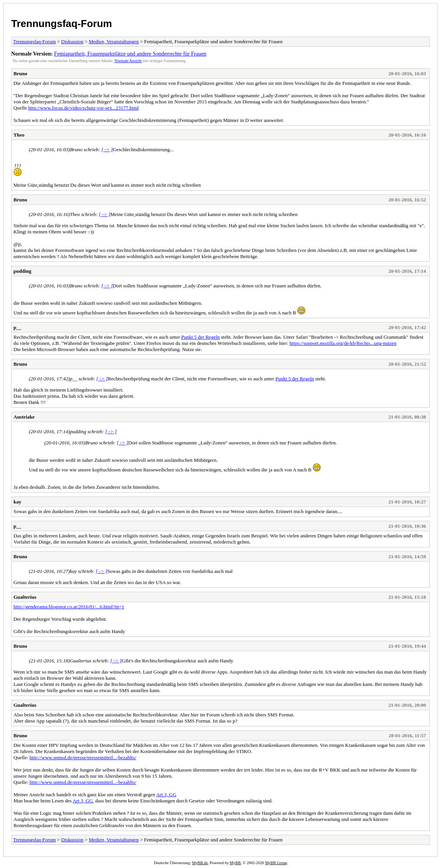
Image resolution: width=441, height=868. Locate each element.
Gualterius (25, 597)
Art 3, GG (166, 795)
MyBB (235, 863)
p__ (17, 327)
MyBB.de (200, 863)
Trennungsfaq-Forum (61, 24)
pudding (22, 271)
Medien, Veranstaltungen (114, 41)
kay (17, 502)
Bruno (20, 73)
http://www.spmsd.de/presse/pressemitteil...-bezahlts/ (83, 757)
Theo (19, 135)
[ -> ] (107, 149)
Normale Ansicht (128, 61)
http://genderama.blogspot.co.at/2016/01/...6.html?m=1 (69, 607)
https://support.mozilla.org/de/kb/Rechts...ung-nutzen (343, 343)
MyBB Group (276, 863)
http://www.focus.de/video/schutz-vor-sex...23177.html (83, 108)
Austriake (24, 417)
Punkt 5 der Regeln (200, 337)
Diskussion (72, 41)
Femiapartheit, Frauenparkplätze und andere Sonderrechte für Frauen (130, 54)
